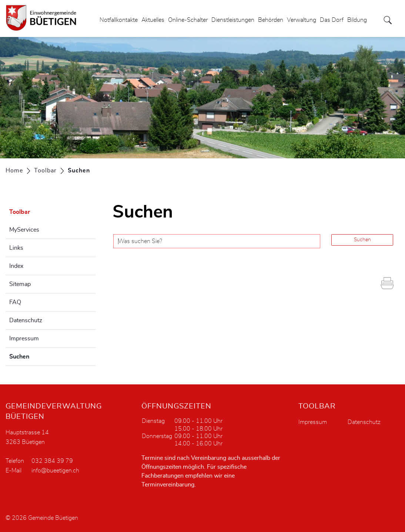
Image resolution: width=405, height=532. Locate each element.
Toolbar (20, 212)
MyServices (24, 230)
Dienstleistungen (233, 20)
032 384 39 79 (52, 461)
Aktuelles (153, 20)
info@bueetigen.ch (55, 471)
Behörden (271, 20)
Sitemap (20, 284)
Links (16, 248)
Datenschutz (26, 320)
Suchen (38, 356)
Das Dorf (332, 20)
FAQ (15, 302)
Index (16, 266)
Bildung (357, 20)
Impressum (24, 339)
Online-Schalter (188, 20)
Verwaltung (302, 20)
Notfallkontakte (119, 20)
